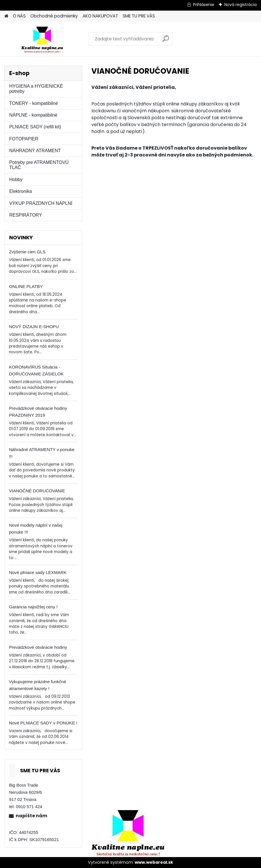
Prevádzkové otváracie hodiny (38, 647)
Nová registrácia (241, 5)
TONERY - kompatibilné (34, 103)
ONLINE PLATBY (26, 286)
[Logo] (44, 39)
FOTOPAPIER (24, 139)
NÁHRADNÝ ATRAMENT (35, 151)
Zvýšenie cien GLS (27, 252)
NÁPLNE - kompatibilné (33, 115)
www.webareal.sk (154, 862)
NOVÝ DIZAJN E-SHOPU (34, 327)
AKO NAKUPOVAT (100, 16)
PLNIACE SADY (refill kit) (35, 127)
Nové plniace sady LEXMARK (38, 572)
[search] (166, 41)
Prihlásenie (204, 5)
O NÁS (19, 16)
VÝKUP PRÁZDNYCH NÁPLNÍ (41, 203)
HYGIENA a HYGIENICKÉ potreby (36, 89)
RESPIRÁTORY (25, 215)
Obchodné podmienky (54, 16)
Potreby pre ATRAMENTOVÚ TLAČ (39, 165)
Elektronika (20, 191)
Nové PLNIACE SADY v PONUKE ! (43, 723)
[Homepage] (6, 16)
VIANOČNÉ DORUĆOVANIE (37, 491)
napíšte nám (32, 816)
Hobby (16, 180)
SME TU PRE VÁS (139, 16)
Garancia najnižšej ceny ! (33, 607)
